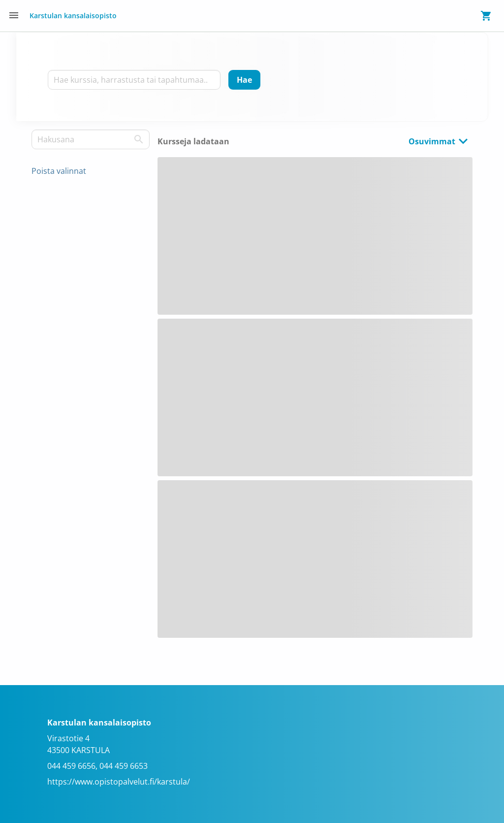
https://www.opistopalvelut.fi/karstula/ (119, 782)
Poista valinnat (59, 171)
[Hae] (244, 80)
